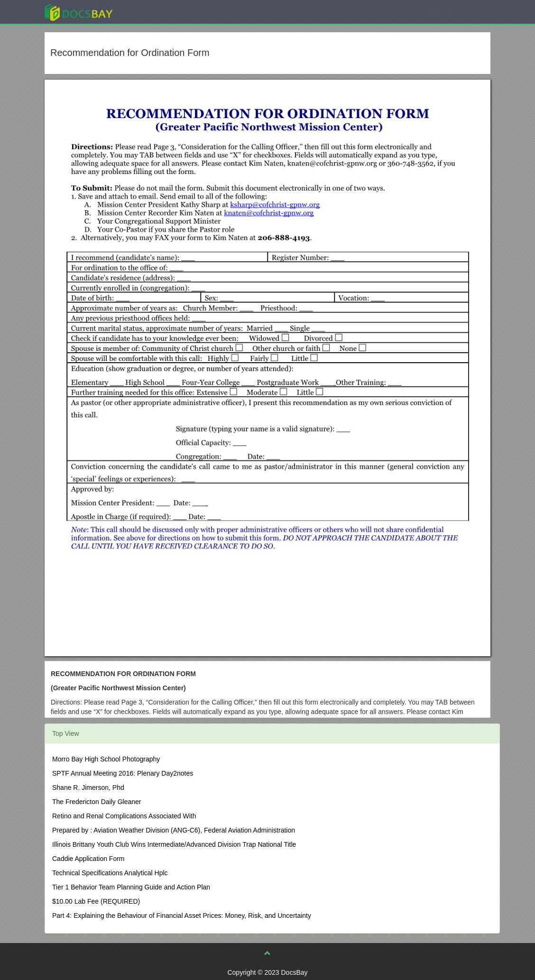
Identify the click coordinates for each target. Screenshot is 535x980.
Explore (150, 12)
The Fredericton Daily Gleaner (97, 802)
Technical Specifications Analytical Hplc (110, 873)
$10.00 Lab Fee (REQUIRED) (96, 901)
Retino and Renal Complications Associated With (124, 816)
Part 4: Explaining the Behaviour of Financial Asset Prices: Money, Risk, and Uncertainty (182, 916)
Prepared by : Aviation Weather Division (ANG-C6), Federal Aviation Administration (174, 830)
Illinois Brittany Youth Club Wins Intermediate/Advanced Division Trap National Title (174, 844)
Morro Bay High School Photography (106, 759)
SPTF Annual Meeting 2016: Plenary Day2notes (123, 773)
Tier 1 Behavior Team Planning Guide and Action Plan (131, 887)
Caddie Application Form (88, 859)
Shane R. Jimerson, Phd (88, 788)
